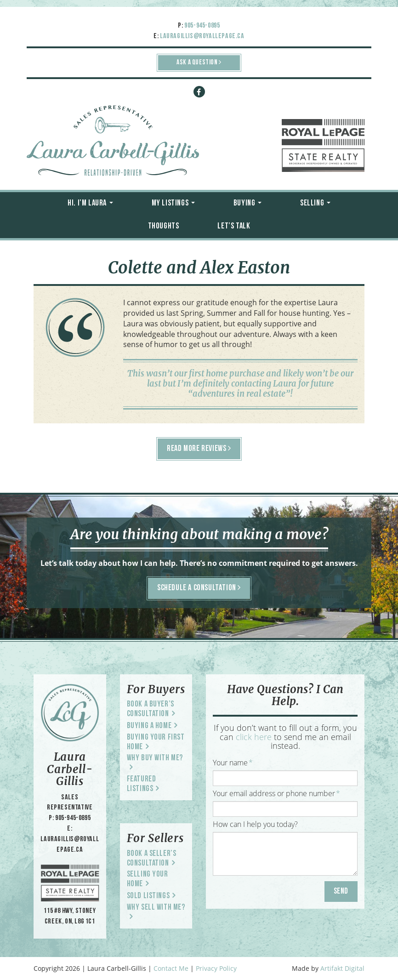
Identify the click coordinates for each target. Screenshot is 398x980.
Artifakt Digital (342, 968)
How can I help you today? (255, 824)
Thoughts (164, 226)
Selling (315, 203)
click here (254, 737)
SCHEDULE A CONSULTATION (199, 588)
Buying (247, 203)
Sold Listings (148, 896)
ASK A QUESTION (199, 62)
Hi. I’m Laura (90, 203)
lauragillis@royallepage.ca (202, 36)
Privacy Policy (216, 968)
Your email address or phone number (276, 793)
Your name (233, 763)
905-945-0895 (202, 26)
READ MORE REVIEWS (199, 449)
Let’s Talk (234, 226)
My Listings (173, 203)
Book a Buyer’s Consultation (151, 709)
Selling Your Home (148, 879)
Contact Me (171, 968)
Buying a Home (149, 726)
